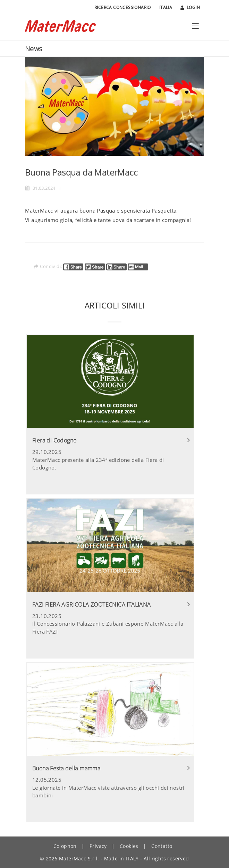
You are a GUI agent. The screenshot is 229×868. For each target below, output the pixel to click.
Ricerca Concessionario (123, 7)
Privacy (98, 846)
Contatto (162, 846)
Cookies (129, 846)
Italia (166, 7)
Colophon (65, 846)
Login (190, 8)
